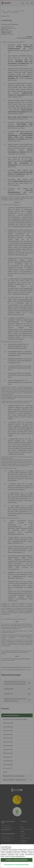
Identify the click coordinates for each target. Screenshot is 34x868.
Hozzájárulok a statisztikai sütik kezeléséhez (17, 860)
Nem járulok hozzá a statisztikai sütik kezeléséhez (17, 865)
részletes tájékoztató (16, 856)
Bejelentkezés (27, 3)
